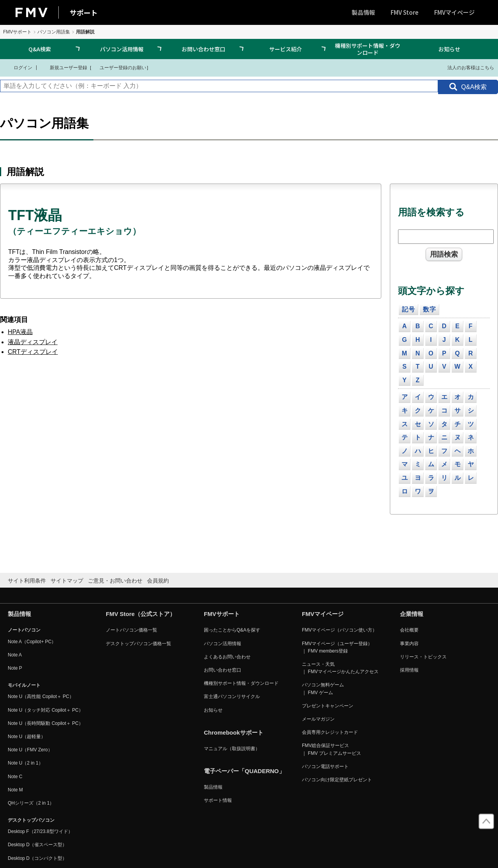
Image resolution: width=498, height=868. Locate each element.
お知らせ (449, 49)
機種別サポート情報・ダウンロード (368, 49)
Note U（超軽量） (27, 737)
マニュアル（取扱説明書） (232, 749)
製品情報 (363, 12)
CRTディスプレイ (33, 352)
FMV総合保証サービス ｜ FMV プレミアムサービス (331, 749)
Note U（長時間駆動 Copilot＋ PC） (46, 723)
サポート (84, 12)
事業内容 (409, 644)
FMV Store (405, 12)
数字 (430, 309)
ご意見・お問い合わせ (115, 581)
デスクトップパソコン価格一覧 (139, 644)
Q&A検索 (40, 49)
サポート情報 (218, 800)
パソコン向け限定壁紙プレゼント (337, 780)
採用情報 (409, 670)
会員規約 (158, 581)
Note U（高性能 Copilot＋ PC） (41, 696)
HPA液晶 (20, 332)
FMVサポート (17, 32)
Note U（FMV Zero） (30, 750)
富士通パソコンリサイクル (232, 696)
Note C (15, 777)
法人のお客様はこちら (466, 67)
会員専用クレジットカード (330, 732)
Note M (15, 790)
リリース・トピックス (423, 657)
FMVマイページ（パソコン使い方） (339, 630)
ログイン (18, 67)
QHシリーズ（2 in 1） (31, 803)
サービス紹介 (286, 49)
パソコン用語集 (54, 32)
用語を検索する (431, 212)
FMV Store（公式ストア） (141, 614)
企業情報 (412, 614)
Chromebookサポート (234, 732)
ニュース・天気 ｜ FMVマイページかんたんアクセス (340, 668)
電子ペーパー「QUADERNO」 (244, 771)
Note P (15, 668)
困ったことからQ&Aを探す (232, 630)
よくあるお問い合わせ (227, 657)
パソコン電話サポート (325, 766)
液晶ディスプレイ (33, 342)
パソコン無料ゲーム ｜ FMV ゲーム (323, 689)
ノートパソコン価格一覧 (132, 630)
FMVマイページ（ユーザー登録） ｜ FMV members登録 (337, 647)
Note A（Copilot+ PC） (32, 642)
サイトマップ (67, 581)
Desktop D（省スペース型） (37, 845)
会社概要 (409, 630)
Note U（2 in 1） (25, 763)
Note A (15, 655)
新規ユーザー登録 (64, 67)
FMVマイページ (454, 12)
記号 (409, 309)
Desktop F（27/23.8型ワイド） (40, 831)
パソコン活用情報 (122, 49)
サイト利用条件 (27, 581)
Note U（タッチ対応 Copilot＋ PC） (46, 710)
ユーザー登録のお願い (119, 67)
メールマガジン (318, 719)
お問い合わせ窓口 (203, 49)
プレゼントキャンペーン (328, 706)
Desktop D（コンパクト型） (37, 858)
